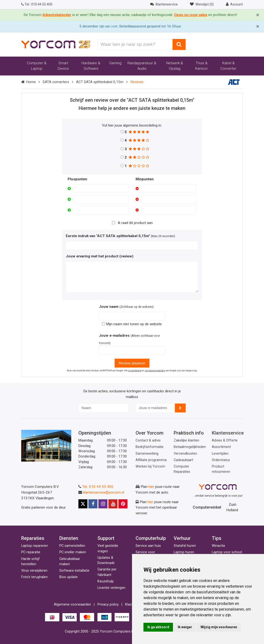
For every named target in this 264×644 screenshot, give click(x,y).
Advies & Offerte (225, 440)
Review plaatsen (132, 363)
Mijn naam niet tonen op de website (132, 324)
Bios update (69, 577)
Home (31, 82)
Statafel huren (185, 546)
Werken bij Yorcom (150, 466)
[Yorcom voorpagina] (56, 44)
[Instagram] (103, 504)
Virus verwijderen (34, 571)
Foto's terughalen (34, 577)
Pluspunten (77, 179)
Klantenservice (228, 433)
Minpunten (145, 179)
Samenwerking (147, 454)
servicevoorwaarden (155, 371)
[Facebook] (93, 504)
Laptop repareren (35, 546)
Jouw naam (109, 307)
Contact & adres (148, 440)
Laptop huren (184, 552)
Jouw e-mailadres (114, 335)
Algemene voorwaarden (72, 604)
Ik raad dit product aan (135, 223)
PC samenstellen (72, 546)
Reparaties (33, 538)
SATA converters (56, 82)
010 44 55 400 (37, 4)
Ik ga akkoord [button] (158, 627)
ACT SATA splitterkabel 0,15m (100, 82)
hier (151, 487)
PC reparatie (31, 552)
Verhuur (182, 538)
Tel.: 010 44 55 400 (98, 487)
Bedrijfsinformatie (150, 447)
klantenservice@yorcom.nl (104, 492)
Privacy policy (108, 604)
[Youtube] (113, 504)
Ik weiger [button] (185, 627)
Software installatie (74, 571)
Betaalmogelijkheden (190, 447)
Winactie (218, 546)
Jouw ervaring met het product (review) (100, 256)
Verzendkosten (185, 454)
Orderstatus (221, 460)
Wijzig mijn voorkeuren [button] (219, 627)
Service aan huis (148, 546)
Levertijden (220, 454)
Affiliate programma (151, 460)
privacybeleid (135, 371)
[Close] (258, 15)
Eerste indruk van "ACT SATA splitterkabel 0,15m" (108, 236)
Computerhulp (151, 538)
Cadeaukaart (183, 460)
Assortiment (221, 447)
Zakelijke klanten (186, 440)
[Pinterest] (123, 504)
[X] (83, 504)
